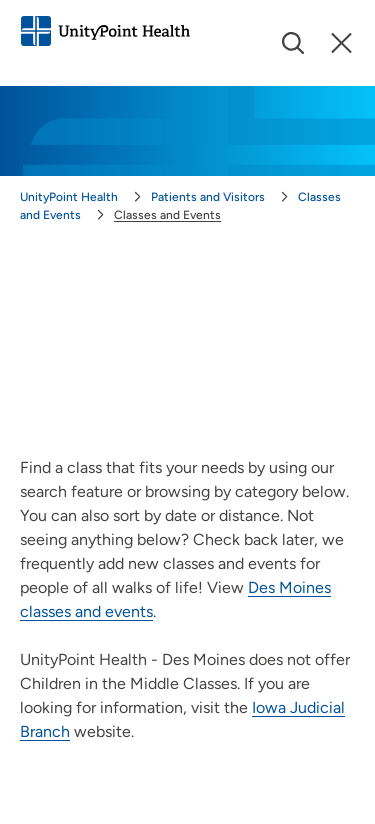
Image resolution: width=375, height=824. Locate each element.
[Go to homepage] (105, 31)
